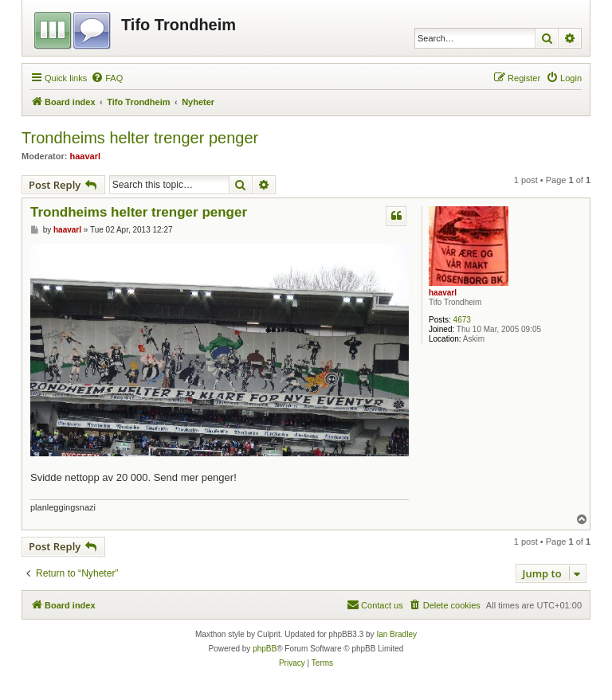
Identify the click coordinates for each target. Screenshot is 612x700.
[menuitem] (107, 78)
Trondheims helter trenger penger (140, 138)
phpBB (265, 649)
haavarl (86, 156)
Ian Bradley (396, 634)
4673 (462, 320)
